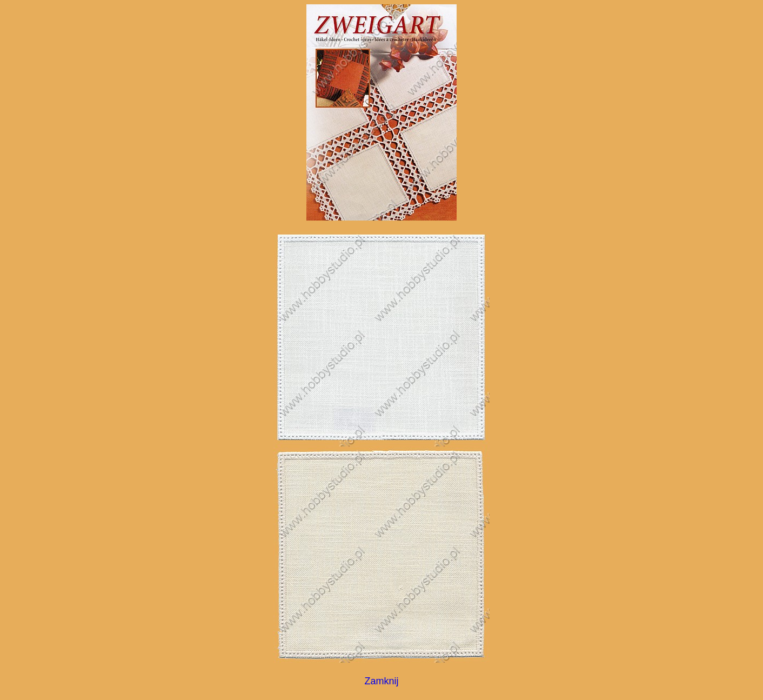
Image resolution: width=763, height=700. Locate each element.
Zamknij (381, 681)
